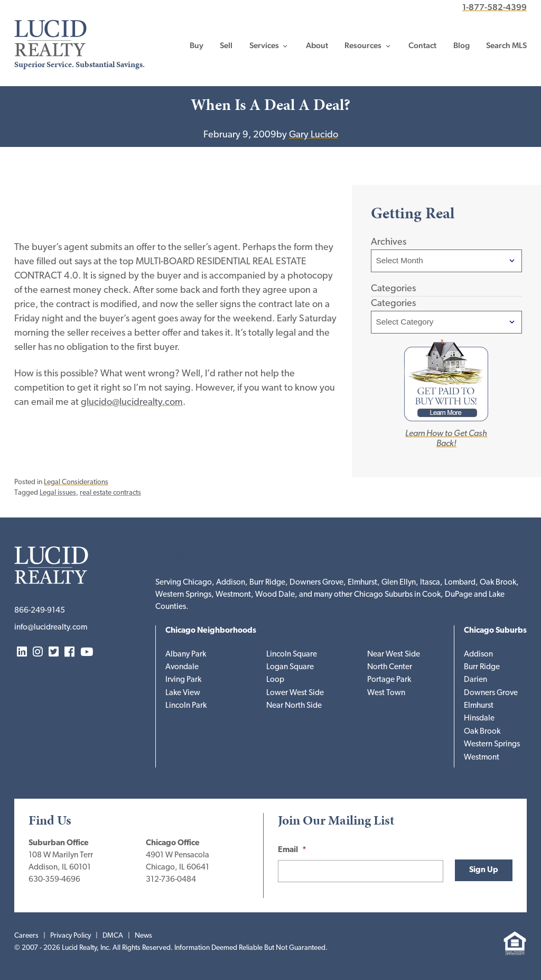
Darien (475, 680)
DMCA (113, 936)
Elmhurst (479, 706)
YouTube (87, 653)
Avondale (182, 667)
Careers (26, 936)
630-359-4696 (54, 880)
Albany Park (186, 655)
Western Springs (492, 745)
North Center (390, 667)
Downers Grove (491, 693)
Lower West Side (295, 693)
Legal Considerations (76, 482)
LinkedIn (22, 653)
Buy (197, 45)
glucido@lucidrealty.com (132, 403)
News (143, 936)
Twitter (54, 653)
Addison (478, 655)
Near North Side (294, 706)
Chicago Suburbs (495, 631)
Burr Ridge (482, 667)
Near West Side (394, 655)
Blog (461, 45)
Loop (275, 680)
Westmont (482, 758)
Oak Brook (482, 732)
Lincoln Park (186, 706)
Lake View (183, 693)
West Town (386, 693)
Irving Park (183, 680)
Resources (363, 45)
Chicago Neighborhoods (211, 631)
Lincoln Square (292, 655)
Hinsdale (479, 719)
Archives (389, 242)
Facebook (69, 653)
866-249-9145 (40, 611)
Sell (226, 45)
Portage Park (389, 680)
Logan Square (290, 667)
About (317, 45)
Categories (393, 304)
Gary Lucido (314, 135)
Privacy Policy (71, 936)
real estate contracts (110, 493)
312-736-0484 (171, 880)
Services (264, 45)
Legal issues (58, 493)
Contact (422, 45)
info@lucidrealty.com (51, 628)
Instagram (38, 653)
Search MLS (506, 45)
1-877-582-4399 (495, 7)
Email (292, 850)
